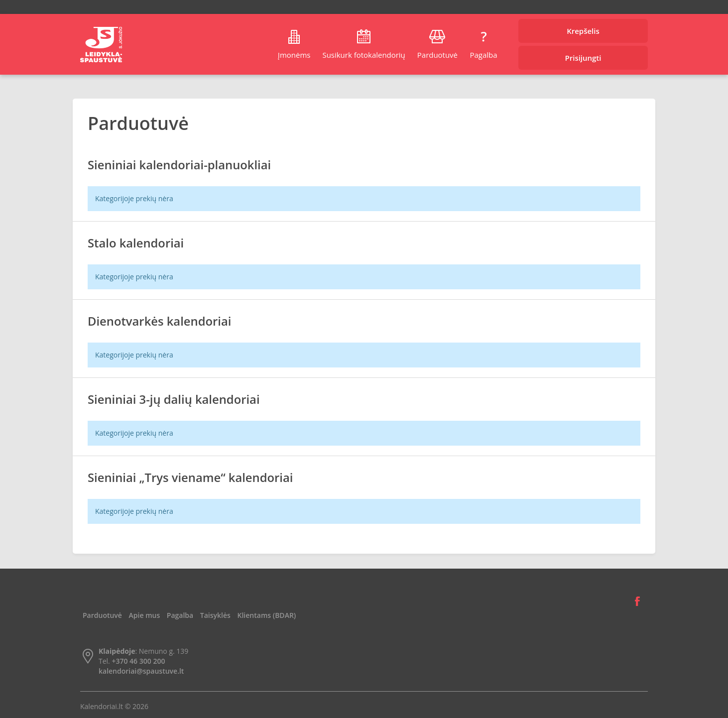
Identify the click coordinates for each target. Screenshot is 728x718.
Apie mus (145, 615)
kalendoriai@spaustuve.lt (141, 671)
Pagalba (483, 55)
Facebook (637, 601)
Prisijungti (583, 58)
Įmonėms (294, 55)
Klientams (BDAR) (267, 615)
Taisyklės (215, 615)
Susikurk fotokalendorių (364, 55)
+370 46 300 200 (138, 661)
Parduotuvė (437, 55)
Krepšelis (583, 31)
